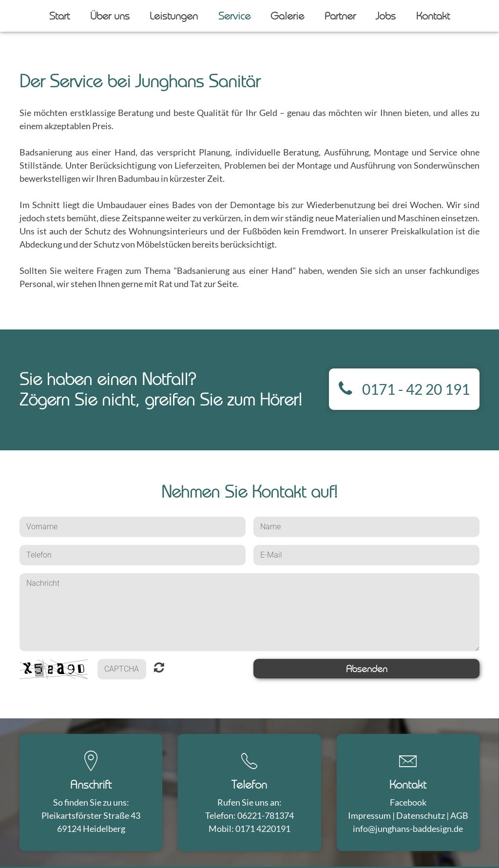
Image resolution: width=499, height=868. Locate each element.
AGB (459, 815)
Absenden (367, 669)
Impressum (369, 815)
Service (234, 16)
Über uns (110, 16)
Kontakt (433, 16)
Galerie (287, 16)
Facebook (408, 802)
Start (59, 16)
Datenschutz (421, 815)
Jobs (386, 16)
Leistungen (174, 16)
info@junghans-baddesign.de (408, 829)
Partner (340, 16)
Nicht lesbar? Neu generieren (159, 669)
